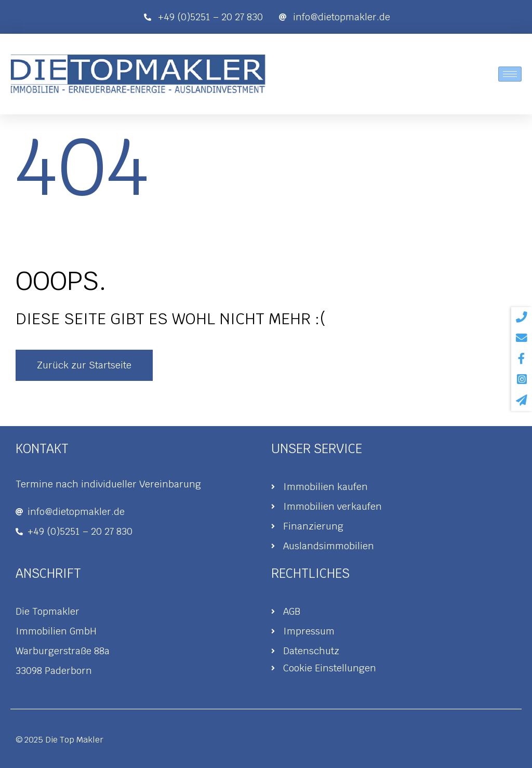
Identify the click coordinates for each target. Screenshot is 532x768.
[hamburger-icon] (510, 74)
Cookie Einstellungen (330, 668)
